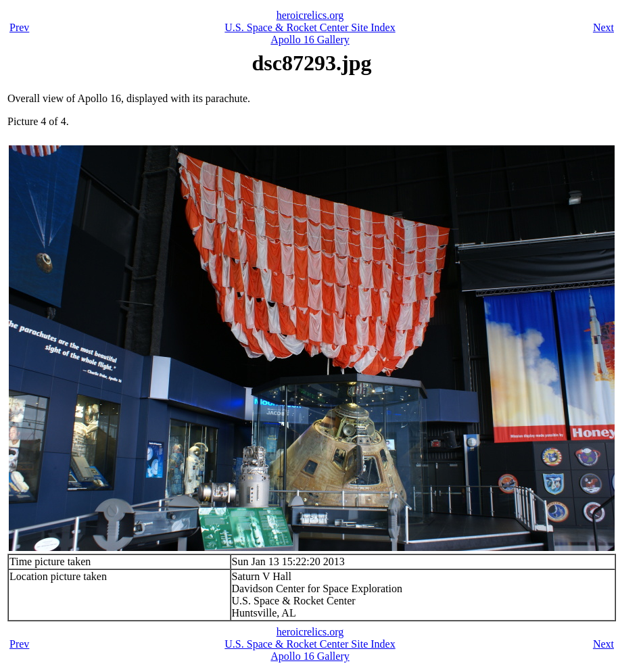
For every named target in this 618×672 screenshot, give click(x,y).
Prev (19, 27)
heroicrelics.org (310, 15)
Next (603, 27)
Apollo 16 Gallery (310, 40)
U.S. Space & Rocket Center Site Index (310, 27)
